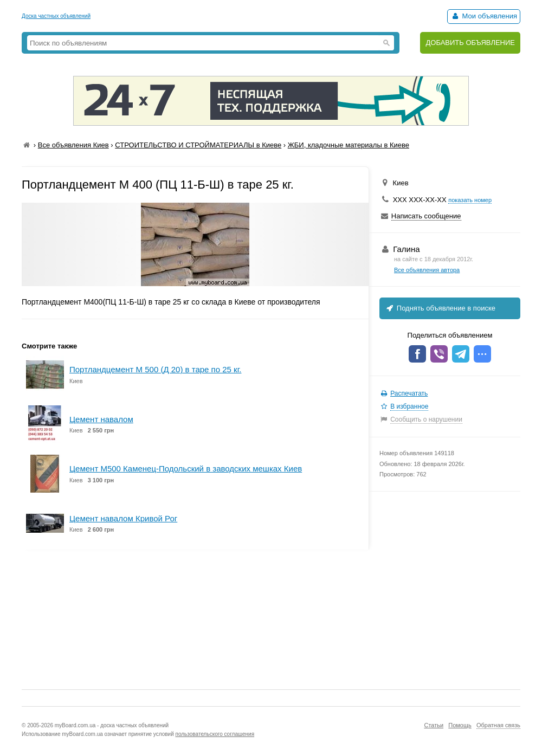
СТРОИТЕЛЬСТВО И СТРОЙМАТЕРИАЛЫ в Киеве (198, 145)
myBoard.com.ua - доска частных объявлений (112, 725)
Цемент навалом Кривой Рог (123, 518)
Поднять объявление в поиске (440, 308)
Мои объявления (484, 16)
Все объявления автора (427, 270)
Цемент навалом (101, 419)
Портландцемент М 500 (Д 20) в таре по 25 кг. (155, 369)
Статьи (434, 725)
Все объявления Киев (73, 145)
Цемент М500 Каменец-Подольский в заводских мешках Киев (186, 469)
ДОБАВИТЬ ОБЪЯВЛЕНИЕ (470, 43)
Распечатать (409, 393)
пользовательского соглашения (215, 734)
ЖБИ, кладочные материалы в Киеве (349, 145)
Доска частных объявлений (56, 16)
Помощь (460, 725)
